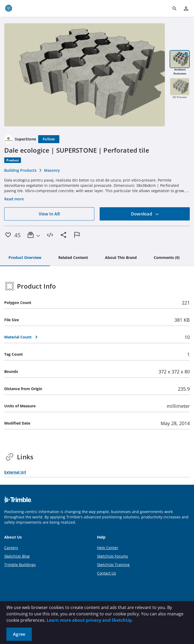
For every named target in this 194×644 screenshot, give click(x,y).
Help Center (108, 548)
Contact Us (107, 573)
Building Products (20, 170)
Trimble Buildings (20, 565)
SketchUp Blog (17, 556)
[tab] (25, 258)
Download (145, 214)
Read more (14, 199)
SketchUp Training (113, 565)
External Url (15, 472)
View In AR (49, 214)
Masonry (52, 170)
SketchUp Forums (113, 556)
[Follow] (49, 139)
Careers (11, 548)
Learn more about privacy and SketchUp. (90, 620)
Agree (19, 634)
